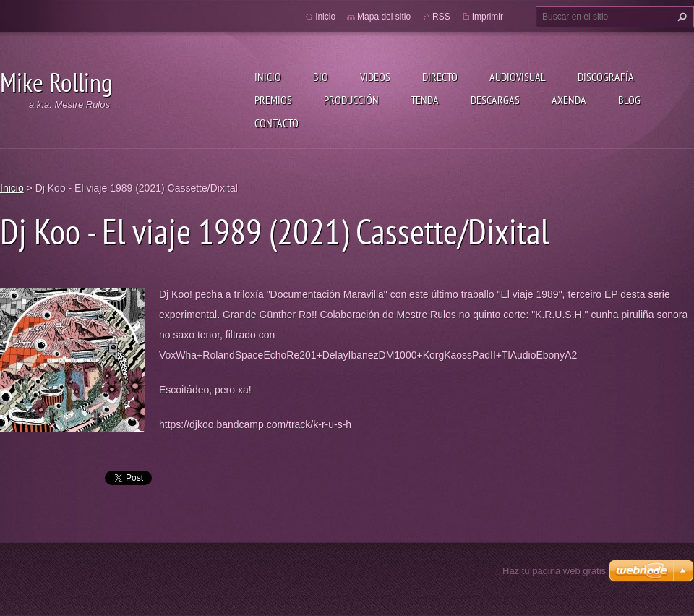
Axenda (569, 100)
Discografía (606, 77)
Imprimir (488, 17)
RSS (441, 17)
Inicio (268, 77)
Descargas (495, 100)
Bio (321, 77)
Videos (375, 77)
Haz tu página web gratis (554, 571)
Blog (629, 100)
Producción (351, 100)
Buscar (680, 17)
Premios (273, 100)
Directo (440, 77)
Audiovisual (518, 77)
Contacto (277, 123)
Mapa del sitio (384, 17)
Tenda (425, 100)
